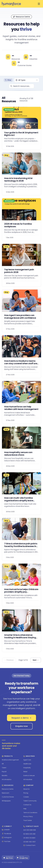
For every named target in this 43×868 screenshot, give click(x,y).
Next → (36, 660)
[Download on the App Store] (8, 858)
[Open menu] (39, 4)
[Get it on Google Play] (22, 858)
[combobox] (27, 80)
